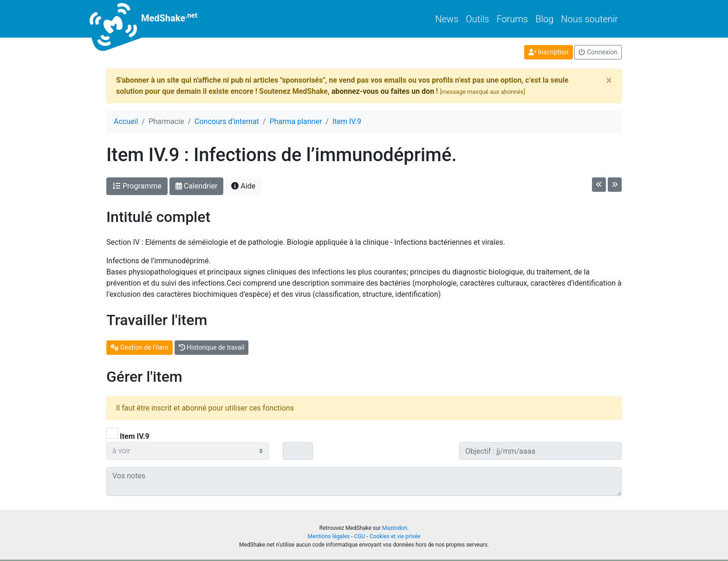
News (447, 19)
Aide (243, 186)
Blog (544, 19)
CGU (360, 536)
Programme (137, 186)
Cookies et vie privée (395, 536)
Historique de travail (212, 347)
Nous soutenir (589, 19)
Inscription (549, 52)
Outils (477, 19)
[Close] (609, 80)
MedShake (152, 19)
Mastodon (395, 528)
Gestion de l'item (140, 347)
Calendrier (197, 186)
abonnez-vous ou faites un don (383, 91)
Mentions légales (329, 536)
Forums (512, 19)
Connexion (598, 52)
